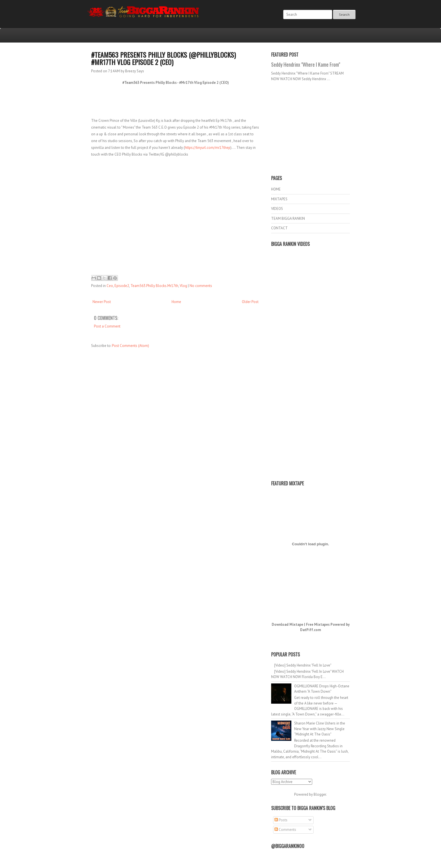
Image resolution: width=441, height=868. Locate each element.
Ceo (110, 286)
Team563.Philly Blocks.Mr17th (154, 286)
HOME (276, 189)
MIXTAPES (279, 199)
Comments (285, 830)
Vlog (183, 286)
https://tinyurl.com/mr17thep (208, 148)
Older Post (250, 302)
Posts (281, 820)
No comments (201, 286)
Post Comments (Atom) (130, 346)
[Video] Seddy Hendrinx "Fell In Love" (303, 665)
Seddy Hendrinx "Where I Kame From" (306, 64)
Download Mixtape (287, 624)
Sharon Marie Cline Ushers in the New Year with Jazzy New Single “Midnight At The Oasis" (320, 729)
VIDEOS (277, 209)
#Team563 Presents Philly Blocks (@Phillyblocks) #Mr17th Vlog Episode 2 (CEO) (163, 58)
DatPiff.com (310, 630)
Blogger (320, 794)
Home (176, 302)
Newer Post (102, 302)
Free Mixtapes (318, 624)
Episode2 (122, 286)
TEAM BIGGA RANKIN (288, 218)
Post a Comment (107, 326)
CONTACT (279, 228)
